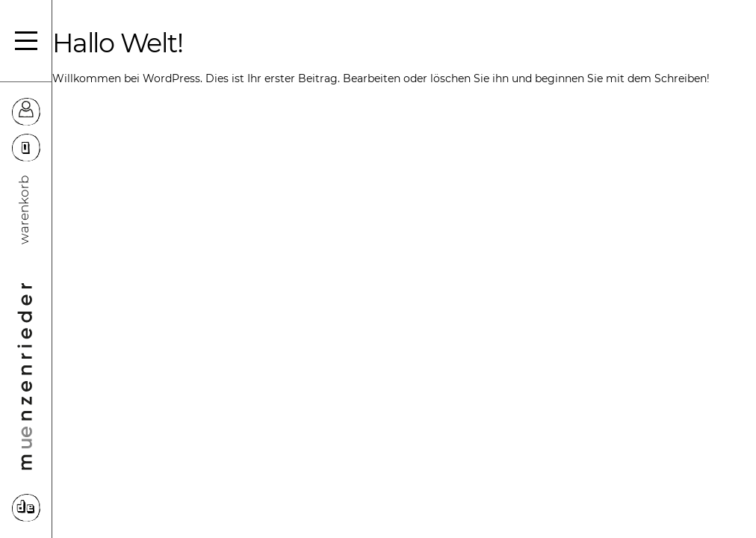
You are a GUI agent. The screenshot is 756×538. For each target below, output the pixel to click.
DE (26, 508)
